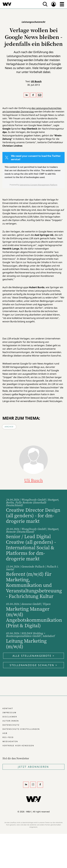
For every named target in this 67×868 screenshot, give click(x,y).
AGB (5, 733)
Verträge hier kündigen (18, 746)
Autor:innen (11, 721)
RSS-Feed (8, 737)
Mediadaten (10, 741)
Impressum (9, 713)
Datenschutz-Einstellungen (21, 729)
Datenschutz (11, 725)
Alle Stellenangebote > (33, 656)
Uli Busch (36, 81)
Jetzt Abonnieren (33, 767)
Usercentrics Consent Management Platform (38, 185)
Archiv (9, 427)
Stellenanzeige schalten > (33, 665)
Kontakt (8, 708)
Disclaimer (10, 717)
